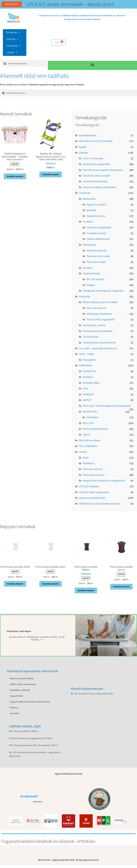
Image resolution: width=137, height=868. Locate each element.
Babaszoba (89, 199)
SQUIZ (86, 435)
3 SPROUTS (89, 371)
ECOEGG (88, 377)
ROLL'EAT (88, 423)
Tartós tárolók (91, 337)
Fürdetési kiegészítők (99, 228)
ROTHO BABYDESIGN (95, 429)
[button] (92, 65)
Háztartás (14, 46)
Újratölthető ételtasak (95, 182)
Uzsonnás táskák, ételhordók (99, 187)
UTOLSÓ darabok (89, 486)
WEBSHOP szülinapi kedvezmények (100, 504)
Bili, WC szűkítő (95, 279)
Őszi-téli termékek (89, 440)
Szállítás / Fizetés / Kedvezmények (23, 684)
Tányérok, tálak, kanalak (96, 176)
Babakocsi (89, 463)
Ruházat (88, 268)
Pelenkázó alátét (96, 262)
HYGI (86, 389)
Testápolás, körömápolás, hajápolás (103, 291)
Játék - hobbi (86, 354)
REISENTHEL (90, 412)
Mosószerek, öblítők (94, 325)
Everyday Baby (91, 383)
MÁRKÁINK (85, 366)
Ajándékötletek (88, 135)
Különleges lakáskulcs (99, 314)
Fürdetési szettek (96, 233)
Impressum (14, 708)
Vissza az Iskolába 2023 (92, 498)
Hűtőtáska (92, 417)
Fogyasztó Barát (16, 696)
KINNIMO (88, 394)
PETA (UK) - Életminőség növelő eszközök (107, 406)
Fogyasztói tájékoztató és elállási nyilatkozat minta (30, 702)
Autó (85, 458)
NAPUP (87, 400)
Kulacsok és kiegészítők (96, 164)
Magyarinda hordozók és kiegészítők (104, 481)
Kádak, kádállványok (98, 239)
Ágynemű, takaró (96, 205)
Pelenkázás (89, 245)
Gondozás (13, 32)
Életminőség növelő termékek (100, 302)
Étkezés (12, 39)
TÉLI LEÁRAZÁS (88, 446)
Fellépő (91, 285)
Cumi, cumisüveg (93, 158)
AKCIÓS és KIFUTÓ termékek (96, 141)
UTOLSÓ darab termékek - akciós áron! (70, 4)
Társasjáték (89, 360)
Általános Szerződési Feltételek (22, 679)
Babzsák (91, 210)
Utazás (12, 52)
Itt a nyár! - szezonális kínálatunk (98, 348)
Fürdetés (88, 222)
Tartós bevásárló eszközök (98, 331)
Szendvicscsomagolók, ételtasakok (103, 170)
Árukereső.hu (38, 802)
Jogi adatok (14, 713)
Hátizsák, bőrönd (92, 469)
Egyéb (83, 147)
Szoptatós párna (96, 216)
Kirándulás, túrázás (94, 475)
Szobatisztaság (91, 274)
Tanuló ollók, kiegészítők (101, 320)
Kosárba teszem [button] (15, 176)
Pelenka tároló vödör (98, 256)
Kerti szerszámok (96, 308)
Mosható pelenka (96, 251)
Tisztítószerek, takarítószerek (99, 343)
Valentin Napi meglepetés (94, 492)
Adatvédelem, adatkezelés (20, 690)
